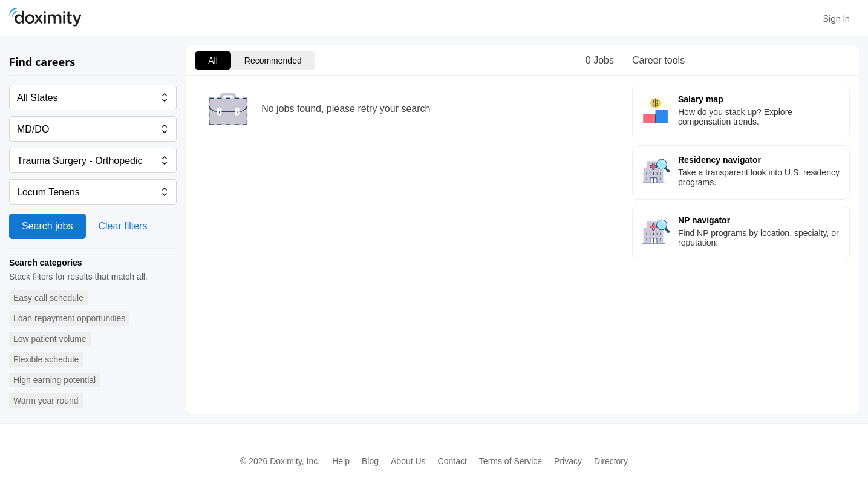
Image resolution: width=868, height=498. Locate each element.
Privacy (568, 461)
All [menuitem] (213, 61)
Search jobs (47, 226)
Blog (370, 461)
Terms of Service (511, 461)
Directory (611, 461)
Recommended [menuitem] (273, 61)
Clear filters (123, 226)
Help (341, 461)
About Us (408, 461)
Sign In (837, 18)
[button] (48, 298)
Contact (452, 461)
